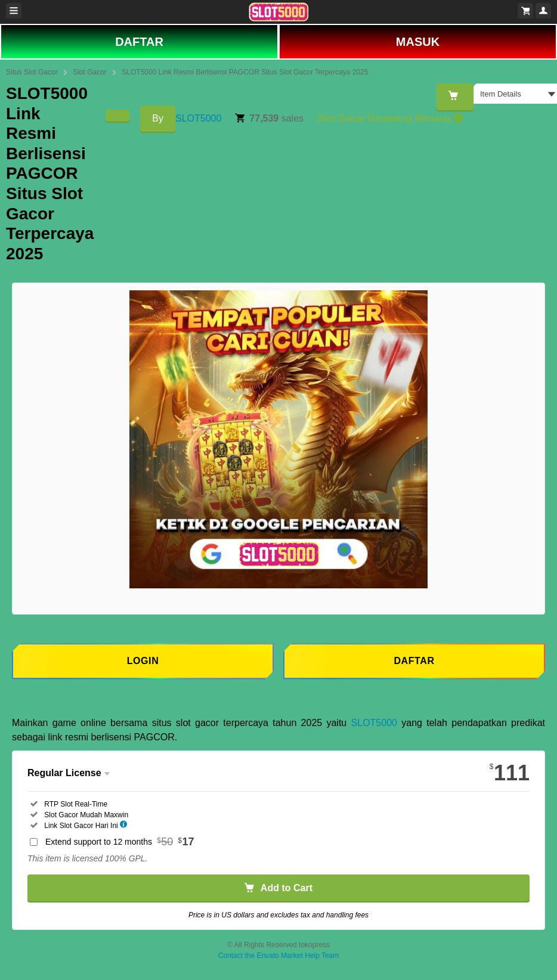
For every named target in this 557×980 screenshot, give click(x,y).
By (158, 118)
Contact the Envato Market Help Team (279, 956)
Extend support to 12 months (120, 842)
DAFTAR (139, 42)
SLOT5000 (198, 118)
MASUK (418, 42)
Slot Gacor (90, 72)
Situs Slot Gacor (32, 72)
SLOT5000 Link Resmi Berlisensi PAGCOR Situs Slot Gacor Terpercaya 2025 (245, 72)
